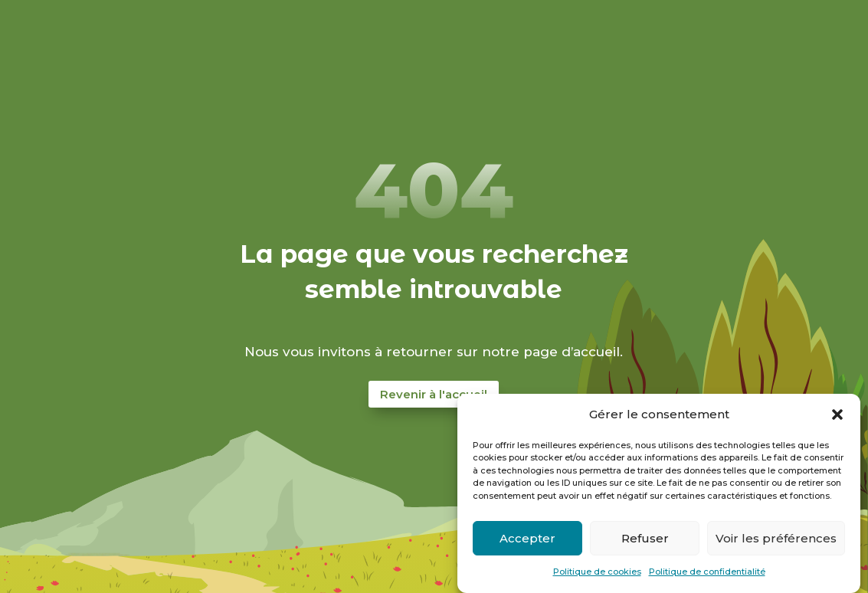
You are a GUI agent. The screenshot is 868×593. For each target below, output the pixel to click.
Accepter (527, 538)
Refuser (645, 538)
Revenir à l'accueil (434, 394)
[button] (837, 414)
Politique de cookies (597, 572)
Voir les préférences (776, 538)
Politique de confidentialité (707, 572)
